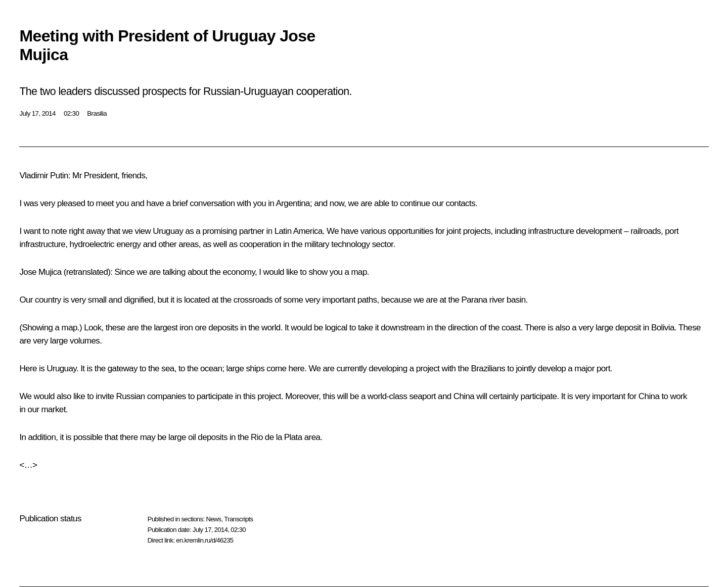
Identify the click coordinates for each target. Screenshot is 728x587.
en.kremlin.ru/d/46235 (204, 540)
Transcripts (238, 519)
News (213, 519)
